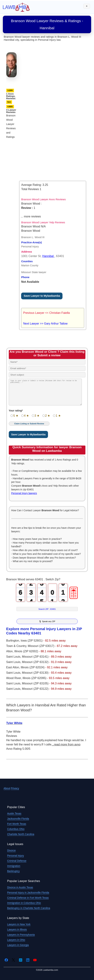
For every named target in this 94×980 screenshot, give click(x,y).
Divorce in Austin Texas (20, 887)
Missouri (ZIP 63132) (36, 662)
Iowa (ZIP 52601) (32, 641)
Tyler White (14, 723)
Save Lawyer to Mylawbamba (42, 296)
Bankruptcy (13, 871)
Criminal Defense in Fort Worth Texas (28, 898)
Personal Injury (15, 856)
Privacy (15, 788)
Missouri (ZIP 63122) (36, 689)
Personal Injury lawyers (24, 493)
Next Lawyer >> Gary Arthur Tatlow (45, 324)
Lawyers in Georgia (18, 945)
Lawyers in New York (19, 924)
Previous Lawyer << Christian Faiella (46, 313)
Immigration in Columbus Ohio (24, 903)
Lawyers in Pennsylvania (21, 935)
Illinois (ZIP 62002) (27, 651)
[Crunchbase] (21, 960)
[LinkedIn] (28, 960)
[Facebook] (6, 960)
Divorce (11, 850)
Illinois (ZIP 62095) (35, 678)
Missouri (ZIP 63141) (36, 657)
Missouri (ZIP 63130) (36, 673)
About (7, 788)
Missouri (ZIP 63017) (41, 646)
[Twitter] (13, 960)
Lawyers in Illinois (17, 929)
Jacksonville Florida (18, 819)
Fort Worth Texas (17, 824)
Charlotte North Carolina (21, 834)
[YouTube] (35, 960)
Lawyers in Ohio (16, 940)
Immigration (14, 866)
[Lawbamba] (16, 7)
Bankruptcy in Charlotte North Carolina (29, 908)
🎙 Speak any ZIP (47, 621)
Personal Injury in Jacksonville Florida (28, 893)
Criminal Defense (17, 861)
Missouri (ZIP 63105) (36, 683)
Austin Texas (14, 813)
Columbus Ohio (16, 829)
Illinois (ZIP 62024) (33, 667)
